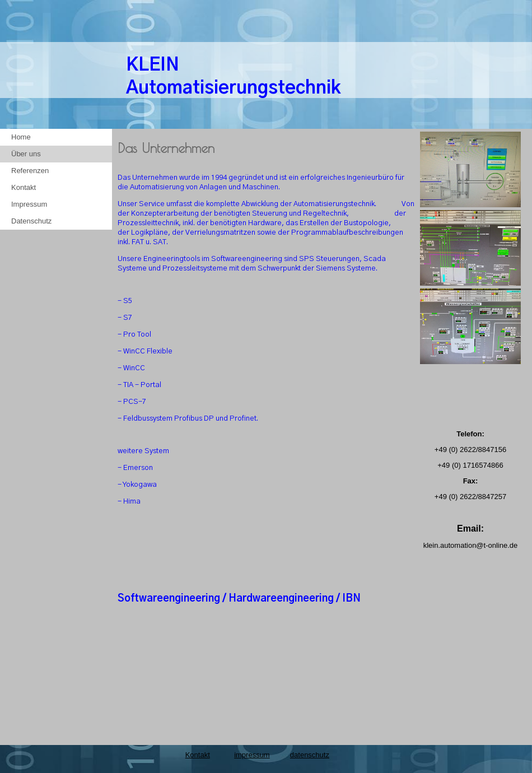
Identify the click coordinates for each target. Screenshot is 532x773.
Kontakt (24, 187)
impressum (252, 755)
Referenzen (30, 171)
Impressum (29, 204)
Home (21, 137)
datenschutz (310, 755)
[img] (470, 70)
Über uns (26, 154)
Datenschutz (31, 221)
